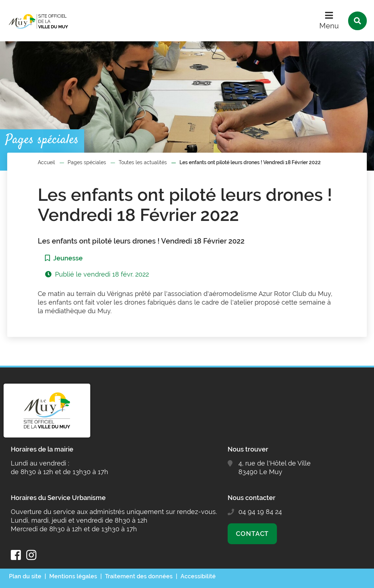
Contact (252, 534)
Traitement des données (139, 576)
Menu (329, 26)
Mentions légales (73, 576)
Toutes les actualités (143, 162)
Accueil (46, 162)
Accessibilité (198, 576)
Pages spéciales (87, 162)
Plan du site (25, 576)
